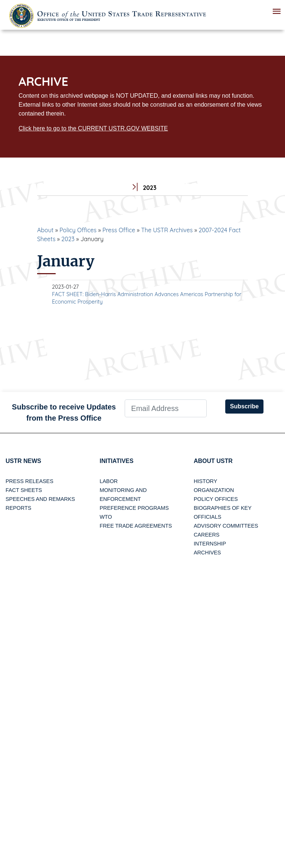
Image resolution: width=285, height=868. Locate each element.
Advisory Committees (226, 526)
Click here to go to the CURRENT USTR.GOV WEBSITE (93, 128)
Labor (109, 481)
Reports (18, 508)
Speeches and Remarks (40, 499)
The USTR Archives (167, 230)
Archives (207, 553)
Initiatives (116, 461)
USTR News (23, 461)
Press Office (119, 230)
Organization (214, 490)
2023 (68, 239)
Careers (207, 535)
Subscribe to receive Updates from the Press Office (64, 412)
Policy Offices (78, 230)
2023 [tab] (142, 188)
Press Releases (30, 481)
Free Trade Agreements (136, 526)
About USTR (213, 461)
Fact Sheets (24, 490)
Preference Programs (134, 508)
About (45, 230)
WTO (106, 517)
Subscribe (244, 406)
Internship (210, 544)
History (205, 481)
